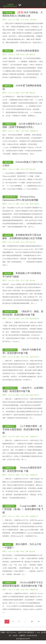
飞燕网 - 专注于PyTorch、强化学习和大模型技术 (17, 632)
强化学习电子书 (10, 197)
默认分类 (8, 162)
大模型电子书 (9, 124)
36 (32, 622)
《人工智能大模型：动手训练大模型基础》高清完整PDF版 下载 (22, 429)
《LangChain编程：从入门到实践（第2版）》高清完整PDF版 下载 (23, 509)
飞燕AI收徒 (9, 13)
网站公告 (8, 51)
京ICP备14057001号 (23, 639)
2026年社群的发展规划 (27, 51)
